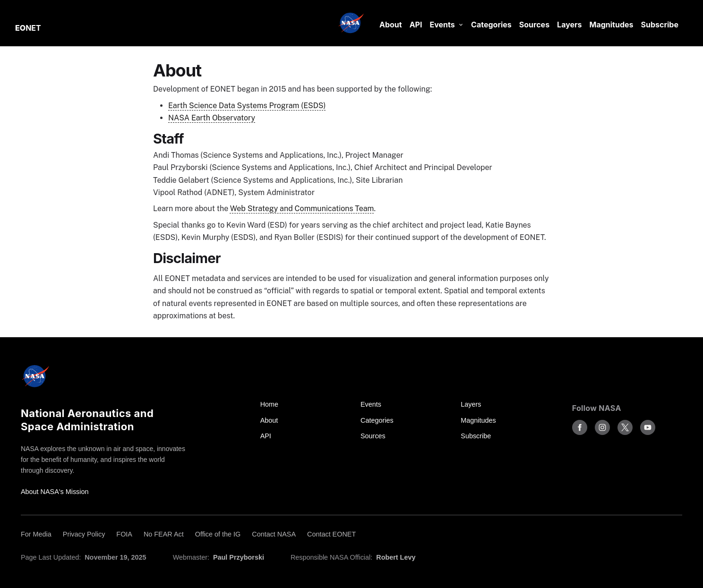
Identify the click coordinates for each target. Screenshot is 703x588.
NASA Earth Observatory (212, 118)
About (391, 25)
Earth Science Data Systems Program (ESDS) (247, 106)
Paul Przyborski (239, 557)
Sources (534, 25)
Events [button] (442, 25)
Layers (569, 25)
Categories (491, 25)
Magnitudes (612, 25)
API (416, 25)
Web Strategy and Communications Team (302, 209)
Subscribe (660, 25)
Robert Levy (396, 557)
